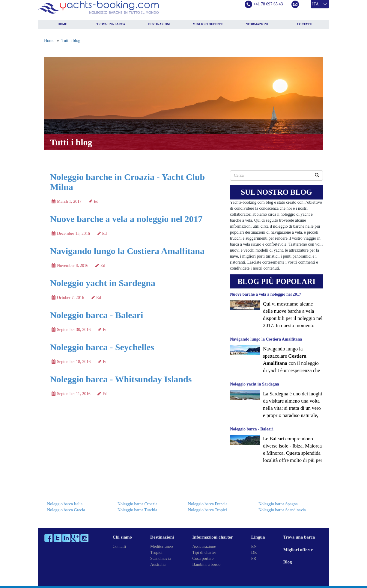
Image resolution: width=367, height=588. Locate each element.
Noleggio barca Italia (65, 504)
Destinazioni (159, 24)
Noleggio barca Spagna (278, 504)
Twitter (57, 538)
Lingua (258, 537)
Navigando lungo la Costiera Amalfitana (127, 251)
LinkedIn (66, 538)
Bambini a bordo (206, 564)
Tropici (156, 553)
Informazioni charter (212, 537)
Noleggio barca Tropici (207, 510)
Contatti (305, 24)
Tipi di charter (204, 553)
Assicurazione (204, 547)
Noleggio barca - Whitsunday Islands (121, 379)
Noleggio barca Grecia (66, 510)
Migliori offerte (208, 24)
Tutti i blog (71, 41)
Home (62, 24)
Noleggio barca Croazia (137, 504)
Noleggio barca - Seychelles (102, 347)
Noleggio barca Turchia (137, 510)
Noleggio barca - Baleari (97, 315)
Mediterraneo (161, 547)
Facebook (48, 538)
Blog (287, 562)
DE (254, 553)
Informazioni (256, 24)
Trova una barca (111, 24)
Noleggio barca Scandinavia (282, 510)
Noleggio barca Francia (208, 504)
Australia (158, 564)
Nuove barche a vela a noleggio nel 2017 (126, 219)
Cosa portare (203, 558)
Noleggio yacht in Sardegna (103, 283)
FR (254, 558)
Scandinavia (160, 558)
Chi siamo (122, 537)
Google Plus (75, 538)
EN (254, 547)
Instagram (84, 538)
